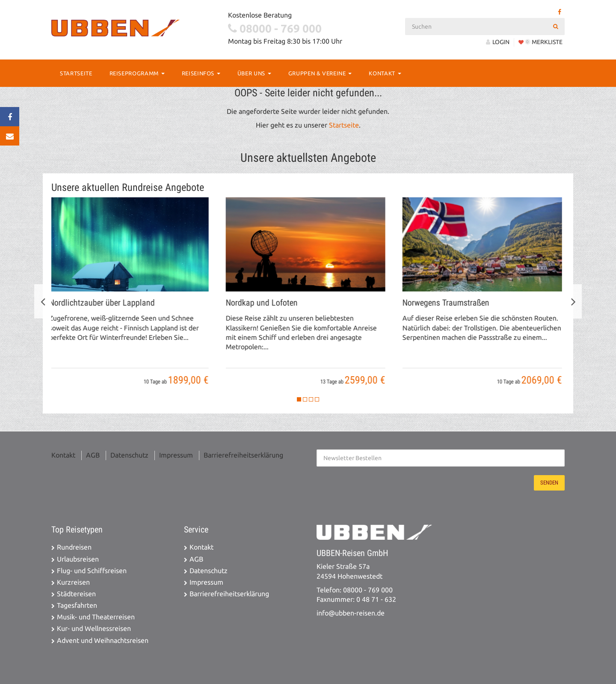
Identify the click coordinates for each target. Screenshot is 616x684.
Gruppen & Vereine (320, 73)
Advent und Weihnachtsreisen (103, 641)
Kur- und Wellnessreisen (94, 629)
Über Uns (254, 73)
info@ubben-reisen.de (351, 613)
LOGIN (498, 42)
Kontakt (385, 73)
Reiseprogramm (137, 73)
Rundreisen (74, 547)
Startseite (76, 73)
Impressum (176, 455)
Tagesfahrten (77, 605)
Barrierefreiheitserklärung (243, 455)
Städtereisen (76, 594)
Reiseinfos (201, 73)
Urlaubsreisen (78, 559)
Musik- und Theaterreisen (96, 617)
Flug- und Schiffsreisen (92, 571)
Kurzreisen (73, 582)
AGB (93, 455)
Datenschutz (129, 455)
